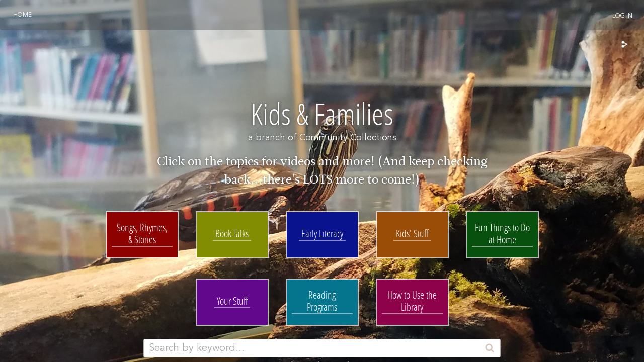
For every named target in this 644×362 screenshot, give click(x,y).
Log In (622, 16)
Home (22, 15)
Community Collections (348, 138)
